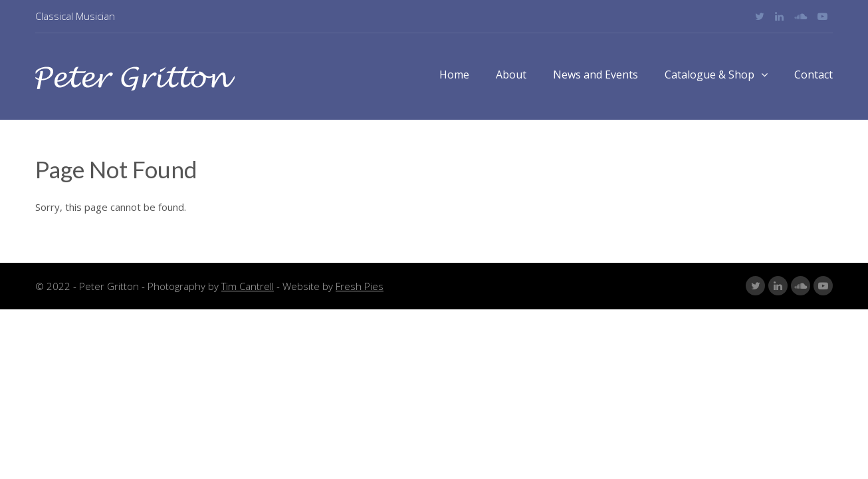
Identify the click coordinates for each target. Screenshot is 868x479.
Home (454, 75)
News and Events (596, 75)
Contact (814, 75)
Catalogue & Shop (716, 75)
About (511, 75)
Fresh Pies (360, 286)
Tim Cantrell (248, 286)
